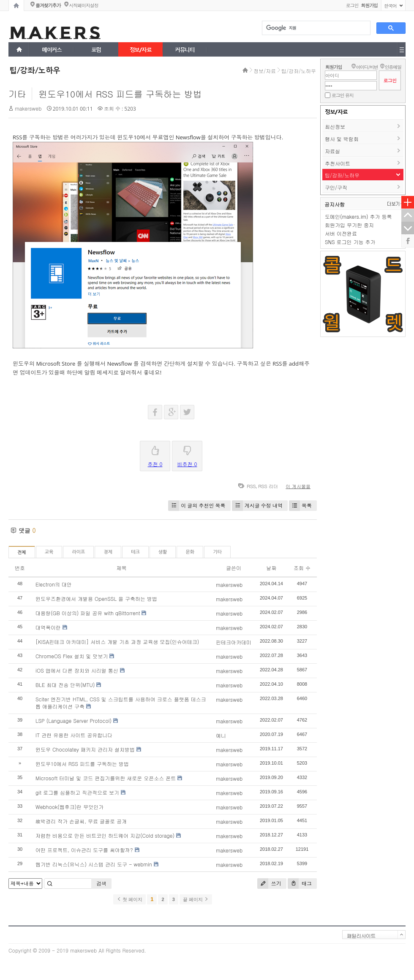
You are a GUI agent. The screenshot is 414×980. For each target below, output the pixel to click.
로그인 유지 (342, 95)
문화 (190, 552)
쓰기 (269, 884)
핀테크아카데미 (234, 642)
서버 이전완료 (341, 233)
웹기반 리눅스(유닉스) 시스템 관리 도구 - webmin (94, 864)
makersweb (28, 108)
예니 (221, 735)
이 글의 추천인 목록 (197, 506)
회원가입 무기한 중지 (349, 225)
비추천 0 (187, 454)
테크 (135, 552)
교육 (49, 552)
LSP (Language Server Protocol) (74, 721)
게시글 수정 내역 (257, 506)
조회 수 (302, 568)
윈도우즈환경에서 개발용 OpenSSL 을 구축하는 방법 (96, 599)
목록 (300, 506)
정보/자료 (265, 71)
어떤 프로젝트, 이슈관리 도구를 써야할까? (84, 850)
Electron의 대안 (54, 584)
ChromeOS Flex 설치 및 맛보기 (72, 656)
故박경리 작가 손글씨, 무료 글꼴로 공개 (81, 821)
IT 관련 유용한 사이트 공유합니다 (74, 735)
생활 (163, 552)
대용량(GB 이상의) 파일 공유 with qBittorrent (88, 613)
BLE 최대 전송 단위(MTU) (65, 685)
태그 (300, 884)
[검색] (315, 28)
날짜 (271, 568)
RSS (251, 486)
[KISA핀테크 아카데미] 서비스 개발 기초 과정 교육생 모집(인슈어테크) (117, 642)
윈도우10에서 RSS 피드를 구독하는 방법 (120, 94)
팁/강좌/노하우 (299, 71)
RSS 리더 (268, 486)
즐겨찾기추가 (48, 5)
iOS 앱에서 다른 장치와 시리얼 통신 (77, 670)
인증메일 (393, 67)
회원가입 (334, 67)
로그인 (352, 5)
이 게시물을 (298, 486)
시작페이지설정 (83, 5)
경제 (108, 552)
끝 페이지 (196, 899)
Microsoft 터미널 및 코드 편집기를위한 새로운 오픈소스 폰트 (106, 778)
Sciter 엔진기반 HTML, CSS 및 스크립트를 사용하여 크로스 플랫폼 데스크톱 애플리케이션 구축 (121, 703)
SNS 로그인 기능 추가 (350, 242)
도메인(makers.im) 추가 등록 (358, 216)
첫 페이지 (129, 899)
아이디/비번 (367, 67)
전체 (22, 552)
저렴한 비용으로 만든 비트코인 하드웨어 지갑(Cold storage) (105, 835)
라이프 (78, 552)
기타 (17, 94)
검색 (101, 883)
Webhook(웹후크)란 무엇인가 (69, 807)
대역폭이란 (48, 627)
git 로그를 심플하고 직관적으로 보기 (77, 792)
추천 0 (155, 454)
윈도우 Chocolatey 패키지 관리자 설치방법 (85, 749)
